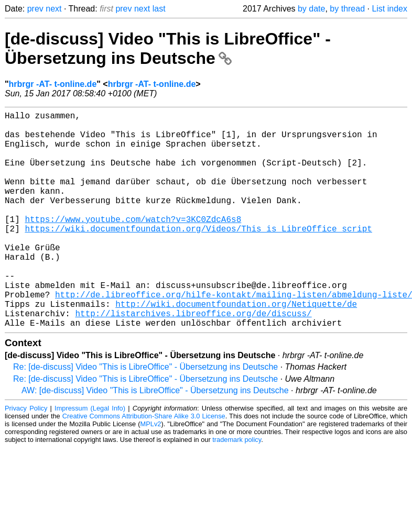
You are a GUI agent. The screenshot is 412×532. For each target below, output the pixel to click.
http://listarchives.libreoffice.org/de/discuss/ (193, 359)
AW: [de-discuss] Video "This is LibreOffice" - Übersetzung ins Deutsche (155, 439)
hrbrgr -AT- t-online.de (53, 84)
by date (311, 9)
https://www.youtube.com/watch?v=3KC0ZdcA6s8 (133, 244)
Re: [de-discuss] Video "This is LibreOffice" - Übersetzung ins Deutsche (145, 415)
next (53, 9)
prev (35, 9)
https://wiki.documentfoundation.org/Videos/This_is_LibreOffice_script (198, 256)
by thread (347, 9)
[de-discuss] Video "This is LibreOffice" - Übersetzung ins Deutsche (168, 48)
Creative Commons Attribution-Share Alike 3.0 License (144, 464)
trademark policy (237, 488)
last (159, 9)
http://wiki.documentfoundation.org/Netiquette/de (236, 348)
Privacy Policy (26, 456)
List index (389, 9)
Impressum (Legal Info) (90, 456)
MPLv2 (151, 472)
